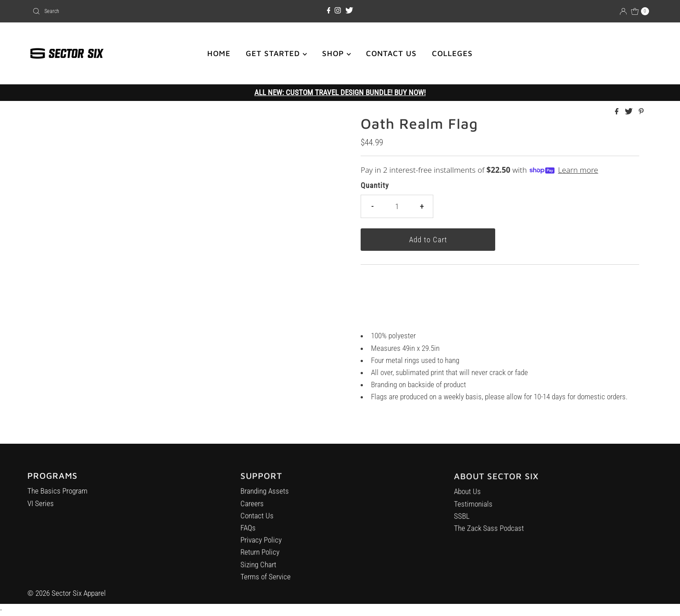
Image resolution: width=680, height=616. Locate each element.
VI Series (41, 505)
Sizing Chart (258, 568)
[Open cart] (640, 11)
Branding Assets (265, 495)
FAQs (248, 532)
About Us (467, 498)
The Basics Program (57, 493)
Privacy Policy (261, 544)
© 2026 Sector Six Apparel (67, 593)
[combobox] (130, 11)
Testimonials (473, 510)
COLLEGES (452, 53)
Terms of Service (266, 581)
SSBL (462, 522)
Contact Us (257, 520)
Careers (252, 507)
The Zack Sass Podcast (489, 534)
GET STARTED (276, 53)
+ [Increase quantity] (422, 206)
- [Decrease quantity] (372, 206)
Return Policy (260, 556)
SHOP (336, 53)
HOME (219, 53)
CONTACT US (391, 53)
